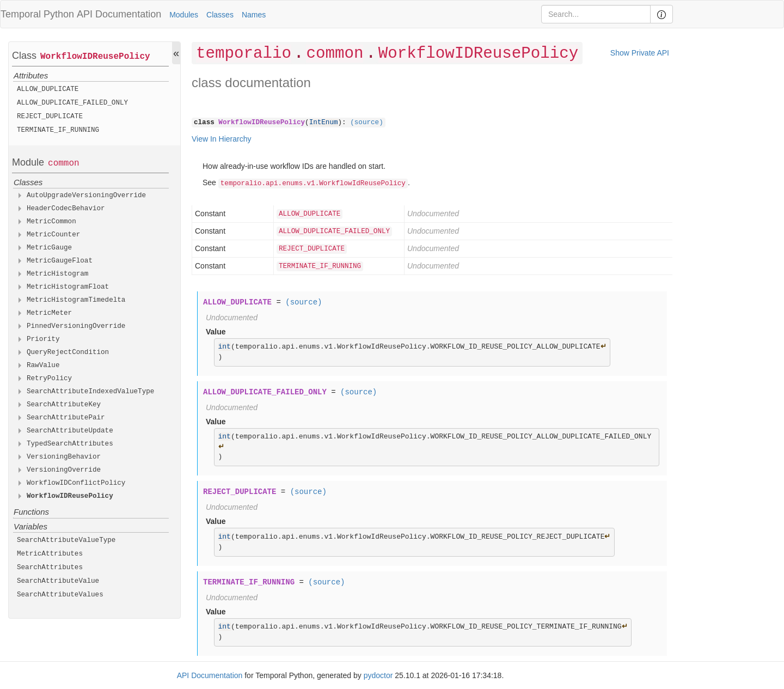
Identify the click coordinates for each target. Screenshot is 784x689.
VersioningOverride (64, 470)
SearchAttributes (50, 568)
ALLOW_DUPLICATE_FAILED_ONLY (72, 103)
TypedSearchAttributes (70, 444)
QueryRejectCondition (68, 352)
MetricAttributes (50, 554)
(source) (366, 123)
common (64, 163)
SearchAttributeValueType (66, 540)
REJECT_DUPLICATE (50, 117)
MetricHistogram (57, 274)
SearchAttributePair (66, 418)
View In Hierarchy (221, 139)
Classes (220, 15)
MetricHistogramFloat (68, 287)
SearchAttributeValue (58, 581)
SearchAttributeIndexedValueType (90, 392)
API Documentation (119, 14)
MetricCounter (53, 235)
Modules (184, 15)
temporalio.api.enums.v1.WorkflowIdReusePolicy (313, 184)
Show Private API (640, 53)
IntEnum (324, 123)
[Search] (596, 14)
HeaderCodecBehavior (66, 209)
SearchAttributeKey (64, 405)
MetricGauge (49, 248)
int (225, 347)
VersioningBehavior (64, 457)
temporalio (244, 54)
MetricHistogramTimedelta (76, 300)
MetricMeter (49, 313)
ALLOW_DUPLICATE (48, 89)
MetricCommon (51, 222)
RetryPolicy (49, 379)
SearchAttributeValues (60, 595)
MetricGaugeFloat (60, 261)
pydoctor (378, 675)
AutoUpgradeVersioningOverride (86, 196)
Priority (43, 339)
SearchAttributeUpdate (70, 431)
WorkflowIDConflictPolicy (76, 483)
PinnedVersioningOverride (76, 326)
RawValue (43, 365)
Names (254, 15)
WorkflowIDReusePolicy (95, 57)
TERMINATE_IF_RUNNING (58, 130)
